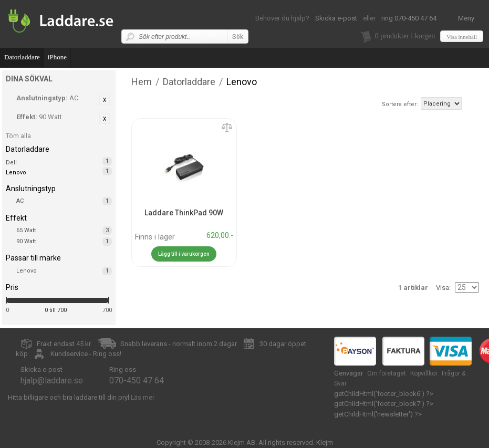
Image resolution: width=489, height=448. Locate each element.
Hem (142, 82)
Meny (466, 18)
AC (64, 201)
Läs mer (143, 398)
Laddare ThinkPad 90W (184, 213)
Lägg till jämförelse (227, 128)
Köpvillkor (424, 373)
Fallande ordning (471, 103)
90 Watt (64, 242)
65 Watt (64, 231)
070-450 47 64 (137, 381)
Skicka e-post (336, 18)
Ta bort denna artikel (105, 100)
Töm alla (18, 136)
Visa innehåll (462, 37)
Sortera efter (399, 104)
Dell (11, 163)
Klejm (325, 442)
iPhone (57, 57)
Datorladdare (22, 57)
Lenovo (64, 271)
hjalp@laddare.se (52, 381)
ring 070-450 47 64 (409, 18)
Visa (443, 288)
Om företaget (387, 373)
